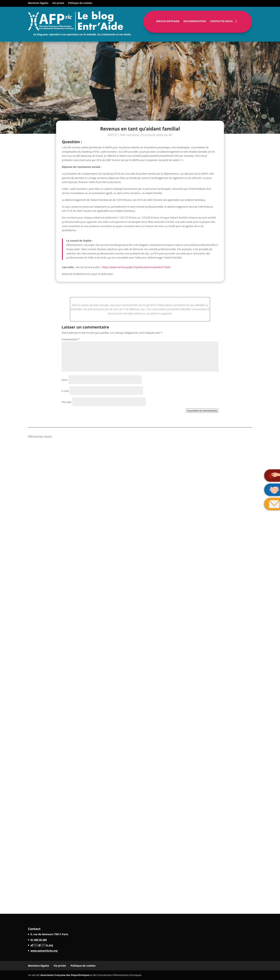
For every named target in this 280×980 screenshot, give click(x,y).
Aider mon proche (130, 135)
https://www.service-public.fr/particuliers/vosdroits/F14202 (136, 267)
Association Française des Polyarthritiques (65, 975)
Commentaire (71, 339)
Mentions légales (38, 3)
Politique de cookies (80, 3)
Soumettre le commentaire (202, 411)
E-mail (65, 391)
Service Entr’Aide (168, 22)
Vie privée (58, 3)
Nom (64, 380)
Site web (67, 402)
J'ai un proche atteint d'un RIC (157, 135)
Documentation (195, 22)
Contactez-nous (221, 22)
